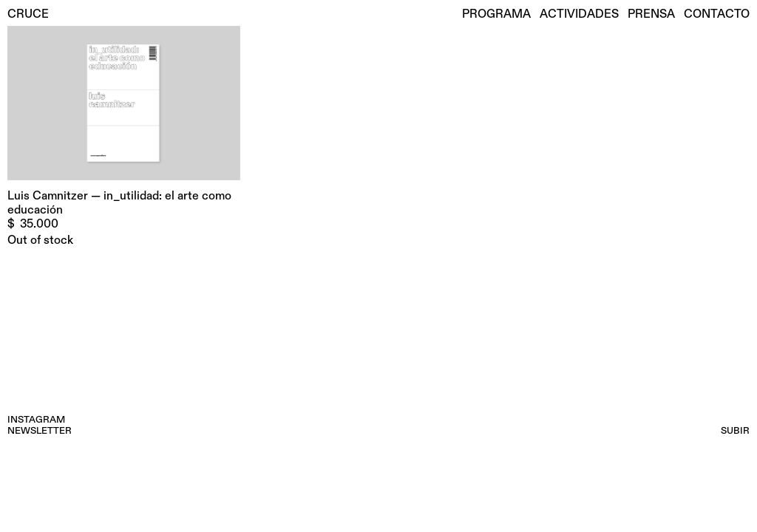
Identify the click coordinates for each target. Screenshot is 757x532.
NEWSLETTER (40, 431)
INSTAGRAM (36, 420)
